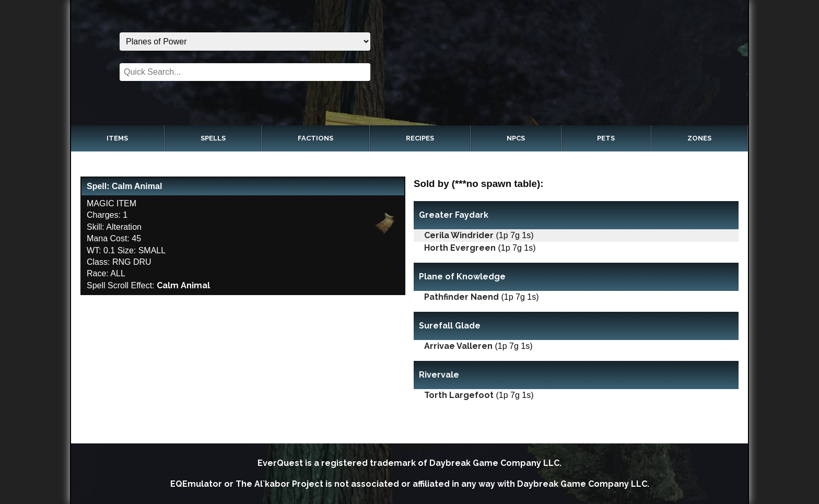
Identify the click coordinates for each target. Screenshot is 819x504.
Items (117, 138)
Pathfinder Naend (461, 297)
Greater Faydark (454, 215)
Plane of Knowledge (462, 277)
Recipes (420, 138)
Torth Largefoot (459, 395)
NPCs (516, 138)
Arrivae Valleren (458, 346)
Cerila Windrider (459, 235)
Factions (315, 138)
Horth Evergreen (460, 248)
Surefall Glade (450, 326)
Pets (606, 138)
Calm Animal (183, 285)
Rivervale (439, 375)
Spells (213, 138)
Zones (699, 138)
